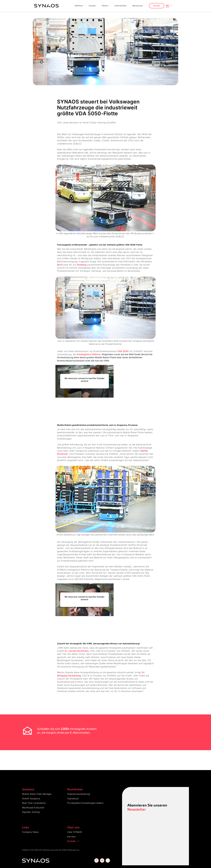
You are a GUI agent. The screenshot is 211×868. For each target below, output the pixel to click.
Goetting (82, 265)
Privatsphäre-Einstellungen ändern (85, 803)
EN (171, 6)
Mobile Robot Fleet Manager (37, 794)
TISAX (64, 850)
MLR (60, 265)
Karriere (71, 837)
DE (167, 6)
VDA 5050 (123, 351)
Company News (30, 832)
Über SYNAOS (75, 832)
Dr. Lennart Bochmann (77, 651)
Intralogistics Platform (89, 354)
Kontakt (157, 6)
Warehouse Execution (33, 808)
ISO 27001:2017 (37, 850)
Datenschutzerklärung (79, 794)
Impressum (73, 799)
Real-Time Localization (34, 803)
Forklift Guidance (31, 799)
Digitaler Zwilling (31, 812)
